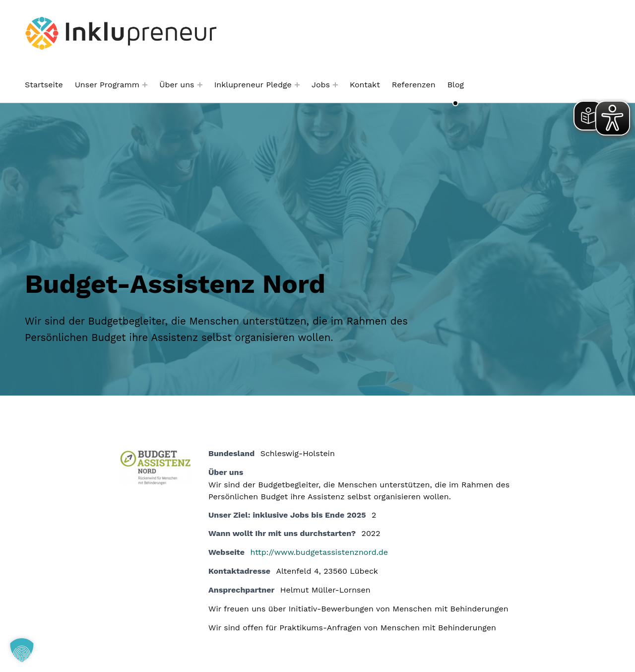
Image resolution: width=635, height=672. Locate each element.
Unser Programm (107, 85)
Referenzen (414, 85)
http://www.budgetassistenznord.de (319, 552)
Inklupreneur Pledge (253, 85)
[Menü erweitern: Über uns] (200, 85)
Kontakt (365, 85)
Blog (456, 85)
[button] (22, 650)
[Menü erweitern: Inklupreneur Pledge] (297, 85)
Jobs (321, 85)
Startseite (44, 85)
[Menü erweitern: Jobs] (335, 85)
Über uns (177, 85)
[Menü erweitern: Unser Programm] (145, 85)
